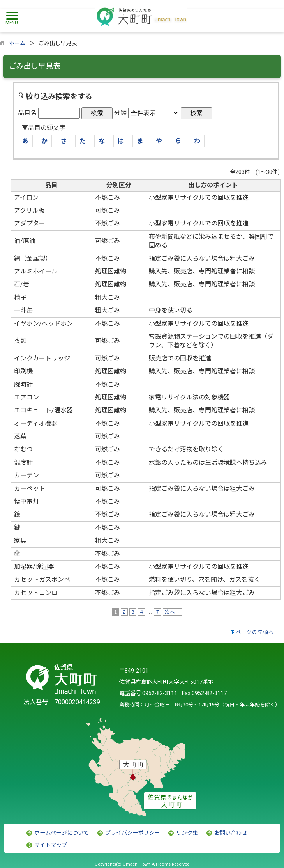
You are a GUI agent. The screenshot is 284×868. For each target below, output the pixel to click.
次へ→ (173, 612)
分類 (120, 113)
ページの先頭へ (255, 632)
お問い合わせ (226, 833)
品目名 (27, 113)
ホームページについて (57, 833)
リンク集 (183, 833)
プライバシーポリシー (128, 833)
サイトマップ (46, 845)
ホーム (17, 43)
